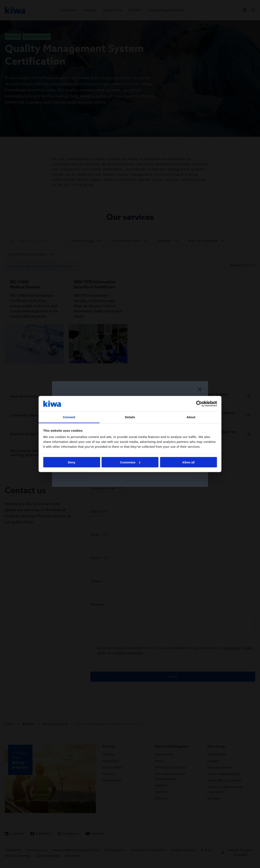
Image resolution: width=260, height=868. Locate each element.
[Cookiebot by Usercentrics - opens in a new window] (199, 404)
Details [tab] (130, 417)
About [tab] (191, 417)
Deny (72, 462)
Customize (130, 462)
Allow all (188, 462)
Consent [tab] (69, 417)
